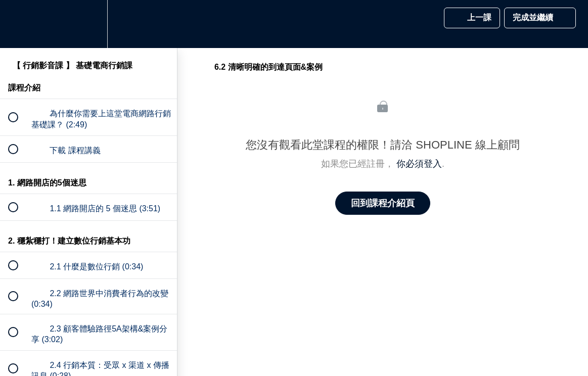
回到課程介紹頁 (383, 203)
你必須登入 (419, 164)
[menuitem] (88, 24)
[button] (19, 24)
